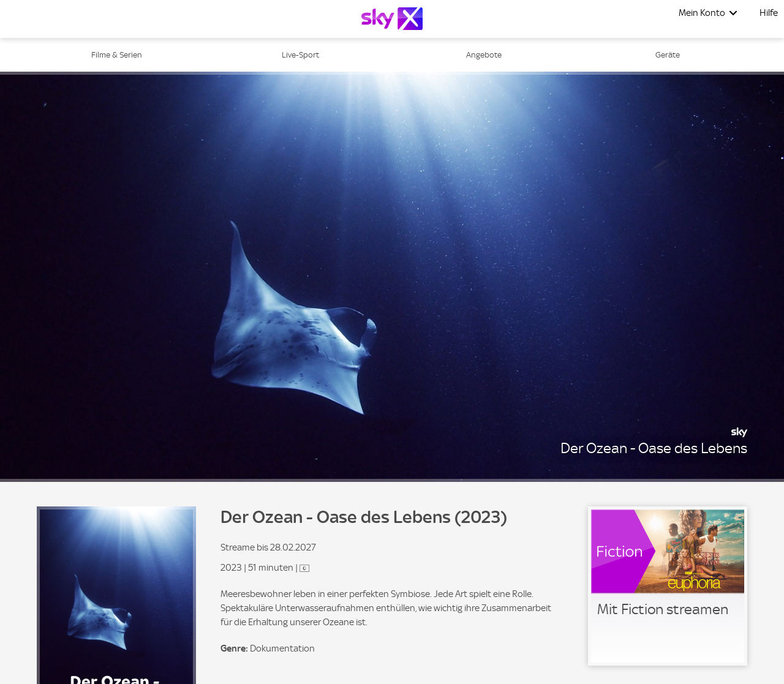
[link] (668, 586)
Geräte (668, 55)
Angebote (484, 55)
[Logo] (392, 19)
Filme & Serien (117, 55)
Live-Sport (300, 55)
